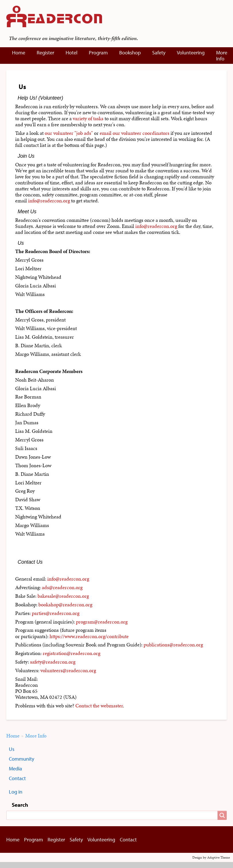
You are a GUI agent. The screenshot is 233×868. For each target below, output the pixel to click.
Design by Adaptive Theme (211, 857)
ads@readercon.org (62, 587)
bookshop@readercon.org (65, 605)
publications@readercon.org (173, 645)
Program (98, 53)
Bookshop (130, 53)
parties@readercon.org (56, 613)
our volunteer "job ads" (69, 133)
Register (45, 53)
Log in (16, 792)
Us (12, 749)
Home (19, 53)
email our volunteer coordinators (135, 133)
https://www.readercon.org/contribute (89, 636)
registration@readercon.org (72, 653)
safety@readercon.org (53, 662)
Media (15, 769)
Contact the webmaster (99, 706)
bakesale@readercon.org (63, 596)
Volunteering (191, 53)
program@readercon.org (102, 622)
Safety (159, 53)
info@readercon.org (49, 201)
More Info (222, 56)
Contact (17, 778)
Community (21, 759)
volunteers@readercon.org (68, 670)
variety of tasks (88, 119)
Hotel (72, 53)
